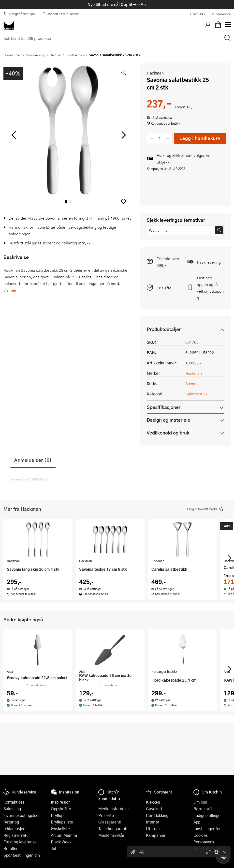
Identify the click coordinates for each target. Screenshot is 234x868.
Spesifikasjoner (164, 407)
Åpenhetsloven (207, 848)
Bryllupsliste (62, 822)
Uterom (153, 829)
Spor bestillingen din (22, 855)
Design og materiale (168, 420)
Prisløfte (164, 288)
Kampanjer (156, 835)
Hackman (155, 73)
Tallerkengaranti (113, 829)
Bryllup (57, 815)
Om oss (200, 802)
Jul (53, 848)
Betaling (11, 848)
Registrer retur (17, 835)
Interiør (153, 822)
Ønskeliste (60, 829)
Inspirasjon (61, 802)
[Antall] (160, 138)
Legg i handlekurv (200, 138)
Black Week (61, 842)
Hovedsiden (12, 55)
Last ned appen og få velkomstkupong (210, 288)
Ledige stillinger (208, 815)
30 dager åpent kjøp (19, 14)
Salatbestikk (75, 55)
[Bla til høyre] (123, 135)
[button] (124, 202)
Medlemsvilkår (111, 835)
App (197, 822)
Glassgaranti (110, 822)
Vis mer (10, 290)
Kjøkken (153, 802)
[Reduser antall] (152, 138)
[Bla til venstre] (14, 135)
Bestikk (55, 55)
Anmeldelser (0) (33, 460)
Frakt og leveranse (20, 842)
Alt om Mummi (64, 835)
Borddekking (36, 55)
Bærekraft (203, 809)
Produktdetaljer (164, 329)
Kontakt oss (14, 802)
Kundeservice (221, 14)
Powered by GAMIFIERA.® (29, 479)
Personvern (204, 842)
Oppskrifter (61, 809)
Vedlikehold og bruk (168, 433)
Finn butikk (197, 14)
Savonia (192, 383)
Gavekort (154, 809)
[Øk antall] (168, 138)
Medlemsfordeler (114, 809)
